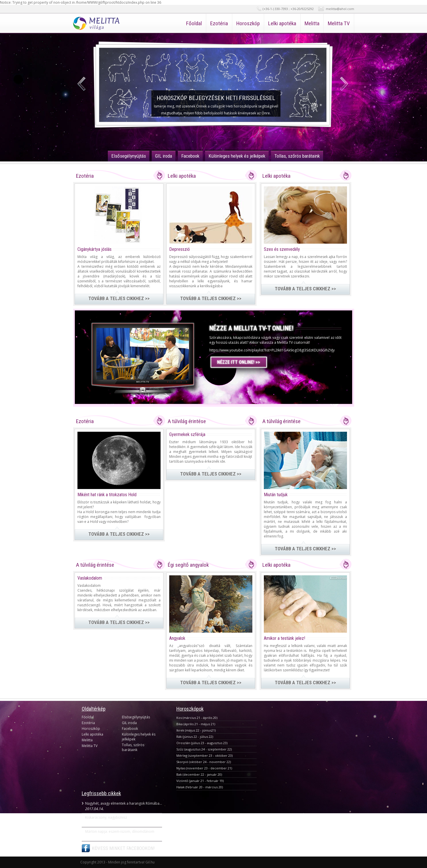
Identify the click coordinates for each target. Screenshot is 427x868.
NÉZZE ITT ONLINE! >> (239, 362)
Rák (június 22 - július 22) (195, 737)
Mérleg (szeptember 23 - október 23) (204, 755)
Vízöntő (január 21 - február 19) (200, 781)
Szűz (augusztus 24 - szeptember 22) (204, 749)
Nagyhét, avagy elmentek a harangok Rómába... (124, 803)
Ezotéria (219, 23)
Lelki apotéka (282, 23)
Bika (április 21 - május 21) (196, 724)
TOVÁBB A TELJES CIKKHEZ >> (119, 298)
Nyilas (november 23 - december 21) (204, 768)
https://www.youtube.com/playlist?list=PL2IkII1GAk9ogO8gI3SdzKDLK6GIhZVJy (272, 350)
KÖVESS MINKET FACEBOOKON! (123, 848)
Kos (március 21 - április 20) (197, 718)
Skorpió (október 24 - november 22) (204, 762)
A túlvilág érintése (187, 421)
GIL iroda (164, 156)
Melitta (312, 23)
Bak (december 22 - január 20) (199, 774)
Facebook (190, 156)
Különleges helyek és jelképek (237, 156)
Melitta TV (339, 23)
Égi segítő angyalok (188, 565)
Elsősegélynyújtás (129, 156)
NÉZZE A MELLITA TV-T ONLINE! (251, 328)
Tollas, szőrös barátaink (297, 156)
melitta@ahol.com (340, 9)
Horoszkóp (248, 23)
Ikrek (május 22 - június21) (196, 730)
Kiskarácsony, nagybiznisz (106, 817)
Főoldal (194, 23)
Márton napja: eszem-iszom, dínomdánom (120, 831)
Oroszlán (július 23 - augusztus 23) (202, 743)
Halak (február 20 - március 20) (200, 787)
